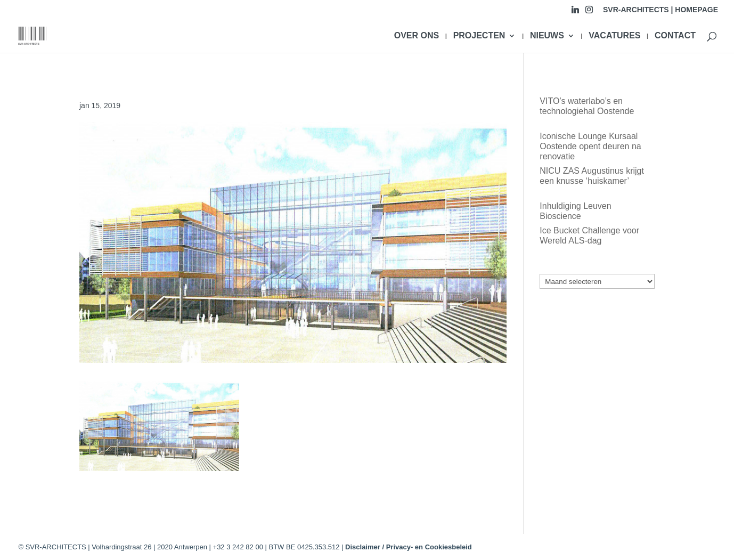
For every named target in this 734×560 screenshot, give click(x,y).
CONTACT (675, 36)
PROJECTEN (479, 36)
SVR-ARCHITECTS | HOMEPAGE (660, 10)
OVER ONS (417, 36)
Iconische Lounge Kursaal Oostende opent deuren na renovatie (590, 146)
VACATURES (614, 36)
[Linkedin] (575, 13)
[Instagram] (589, 13)
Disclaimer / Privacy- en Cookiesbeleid (409, 547)
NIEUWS (547, 36)
